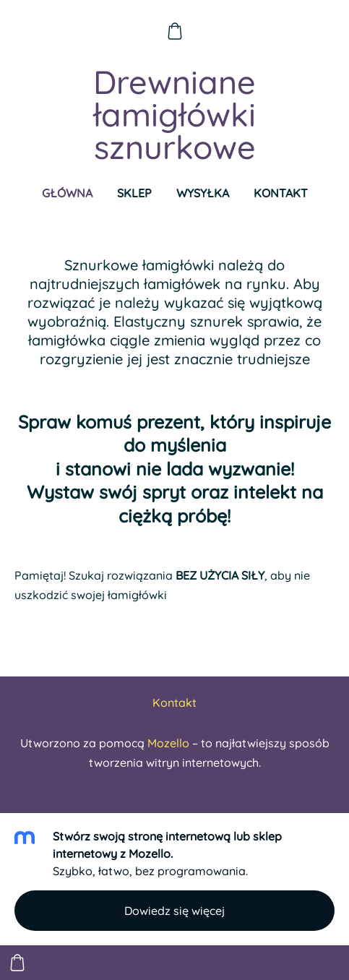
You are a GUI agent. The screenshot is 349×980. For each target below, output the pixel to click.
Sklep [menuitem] (134, 193)
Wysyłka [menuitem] (203, 193)
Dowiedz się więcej (174, 911)
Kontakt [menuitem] (281, 193)
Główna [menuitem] (67, 193)
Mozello (168, 743)
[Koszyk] (174, 31)
